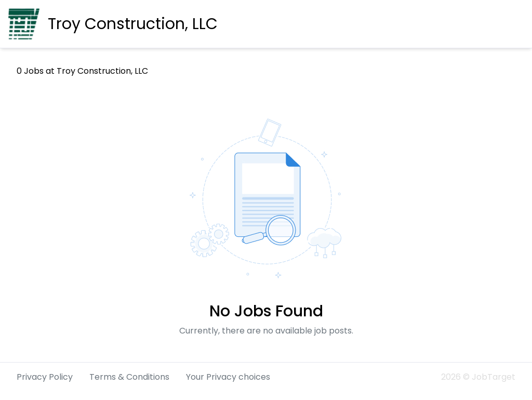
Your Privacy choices (228, 377)
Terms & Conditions (129, 377)
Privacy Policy (45, 377)
